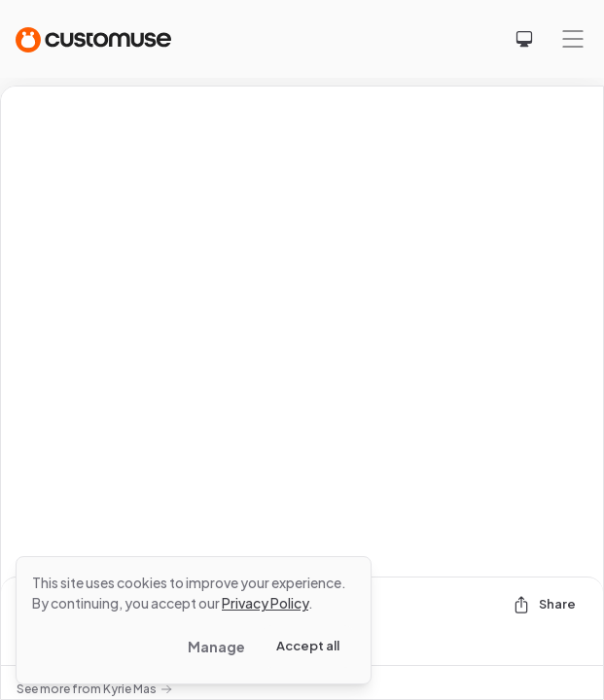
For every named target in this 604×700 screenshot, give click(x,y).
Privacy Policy (265, 603)
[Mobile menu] (573, 39)
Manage (216, 647)
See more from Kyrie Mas (94, 689)
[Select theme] (524, 39)
